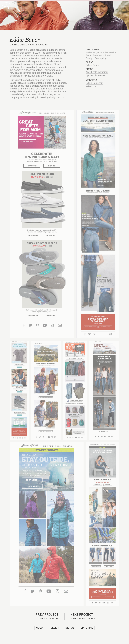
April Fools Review (96, 75)
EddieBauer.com (95, 83)
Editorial (87, 628)
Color (40, 628)
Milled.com (92, 86)
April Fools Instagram (97, 72)
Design (55, 628)
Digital (70, 628)
